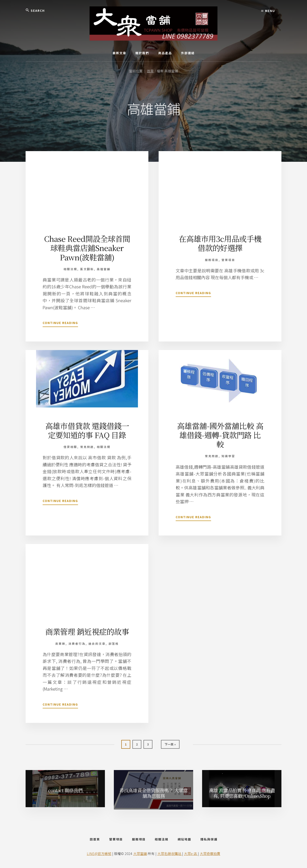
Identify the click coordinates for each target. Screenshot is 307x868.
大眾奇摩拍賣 (210, 853)
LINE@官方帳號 (99, 853)
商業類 (60, 644)
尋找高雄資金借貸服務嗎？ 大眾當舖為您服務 (153, 793)
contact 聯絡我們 (65, 790)
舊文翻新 (87, 269)
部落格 (114, 644)
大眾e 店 (191, 853)
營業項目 (228, 260)
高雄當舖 (104, 269)
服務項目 (212, 260)
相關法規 (70, 269)
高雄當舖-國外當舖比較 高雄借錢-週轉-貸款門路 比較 (220, 435)
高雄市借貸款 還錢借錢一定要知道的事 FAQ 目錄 (87, 430)
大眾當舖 (140, 853)
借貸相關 (70, 447)
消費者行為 (77, 644)
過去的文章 (97, 644)
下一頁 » (170, 745)
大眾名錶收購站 (170, 853)
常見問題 (87, 447)
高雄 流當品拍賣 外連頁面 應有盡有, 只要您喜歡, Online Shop (242, 793)
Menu (268, 11)
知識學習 (228, 456)
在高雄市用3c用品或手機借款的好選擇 (220, 243)
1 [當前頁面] (126, 745)
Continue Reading (60, 324)
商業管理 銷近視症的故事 (87, 631)
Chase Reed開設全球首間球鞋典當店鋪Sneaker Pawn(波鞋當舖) (87, 248)
